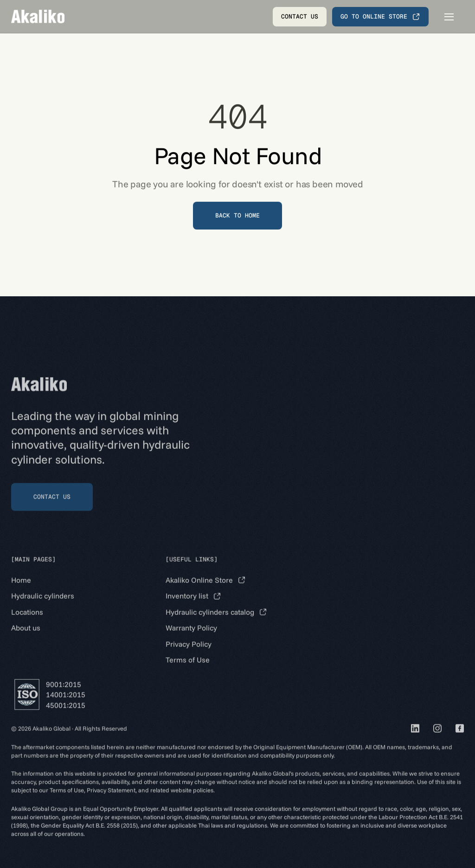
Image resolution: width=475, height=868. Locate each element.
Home (21, 590)
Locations (27, 622)
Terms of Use (188, 670)
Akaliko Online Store (199, 590)
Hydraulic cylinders (43, 606)
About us (26, 638)
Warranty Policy (191, 638)
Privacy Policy (189, 654)
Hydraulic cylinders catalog (210, 622)
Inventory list (187, 606)
